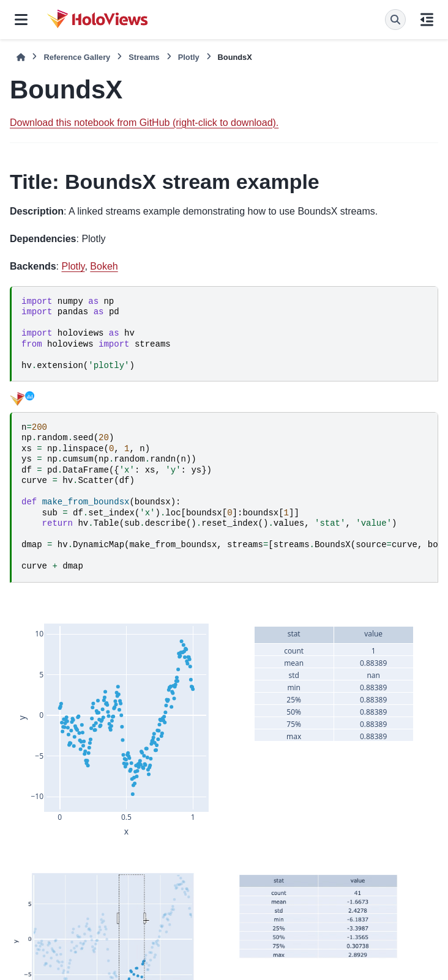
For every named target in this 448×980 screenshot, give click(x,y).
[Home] (21, 57)
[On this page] (427, 20)
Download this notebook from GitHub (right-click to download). (144, 123)
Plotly (189, 57)
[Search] (395, 20)
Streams (144, 57)
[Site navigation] (21, 20)
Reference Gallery (77, 57)
